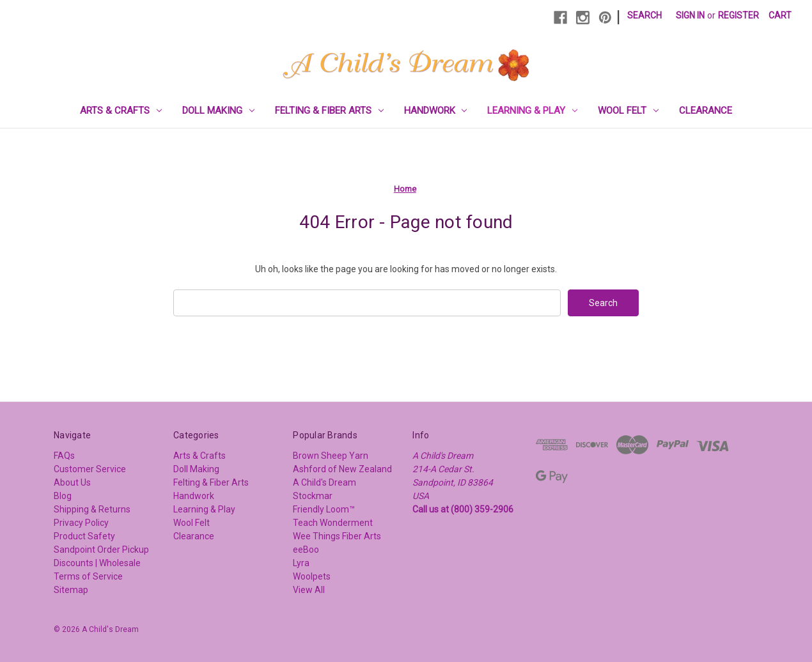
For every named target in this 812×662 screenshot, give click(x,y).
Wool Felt (628, 111)
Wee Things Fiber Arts (337, 536)
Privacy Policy (81, 523)
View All (309, 590)
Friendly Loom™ (324, 509)
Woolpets (312, 576)
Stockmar (313, 496)
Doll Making (218, 111)
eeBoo (306, 550)
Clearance (706, 111)
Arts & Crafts (121, 111)
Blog (63, 496)
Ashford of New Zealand (342, 469)
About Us (72, 482)
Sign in (690, 15)
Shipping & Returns (92, 509)
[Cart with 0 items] (780, 16)
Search (644, 15)
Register (738, 15)
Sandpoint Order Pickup (101, 550)
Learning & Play (532, 111)
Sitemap (71, 590)
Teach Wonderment (333, 523)
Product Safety (84, 536)
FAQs (64, 456)
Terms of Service (88, 576)
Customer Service (90, 469)
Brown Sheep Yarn (331, 456)
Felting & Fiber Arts (329, 111)
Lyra (301, 563)
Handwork (436, 111)
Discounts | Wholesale (97, 563)
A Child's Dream (324, 482)
